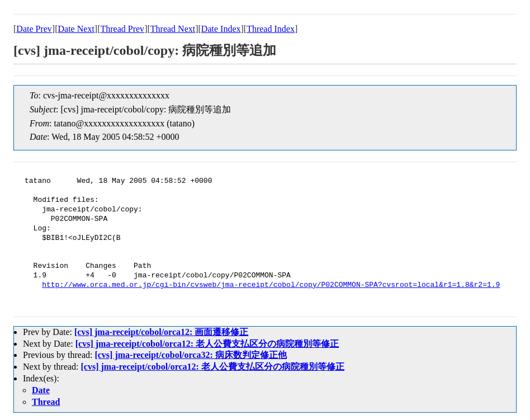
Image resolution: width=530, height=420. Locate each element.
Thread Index (271, 29)
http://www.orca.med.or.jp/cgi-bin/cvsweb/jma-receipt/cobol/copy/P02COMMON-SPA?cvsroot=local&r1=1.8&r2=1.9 (271, 285)
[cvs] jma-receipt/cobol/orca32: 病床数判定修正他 (190, 355)
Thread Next (173, 29)
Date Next (76, 29)
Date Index (221, 29)
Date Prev (34, 29)
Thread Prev (122, 29)
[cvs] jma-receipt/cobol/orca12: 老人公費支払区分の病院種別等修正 (207, 344)
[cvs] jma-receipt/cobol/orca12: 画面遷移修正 (161, 332)
